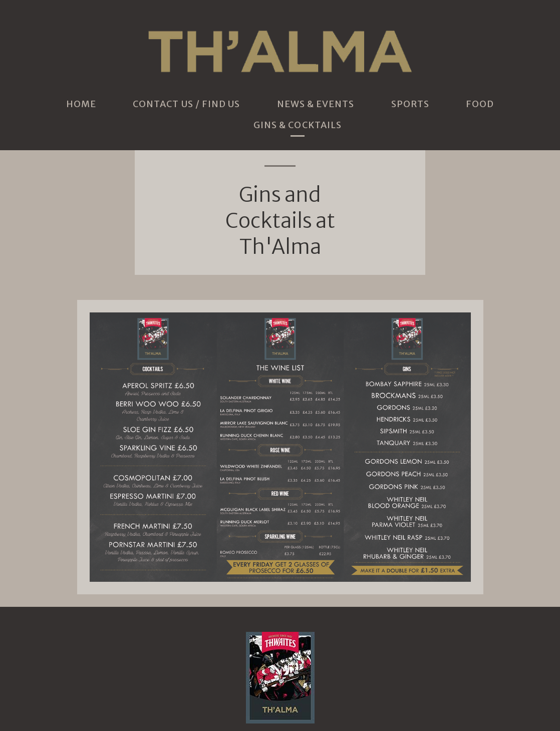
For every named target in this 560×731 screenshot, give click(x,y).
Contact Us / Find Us (187, 104)
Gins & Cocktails (298, 125)
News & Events (316, 104)
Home (81, 104)
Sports (410, 104)
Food (480, 104)
